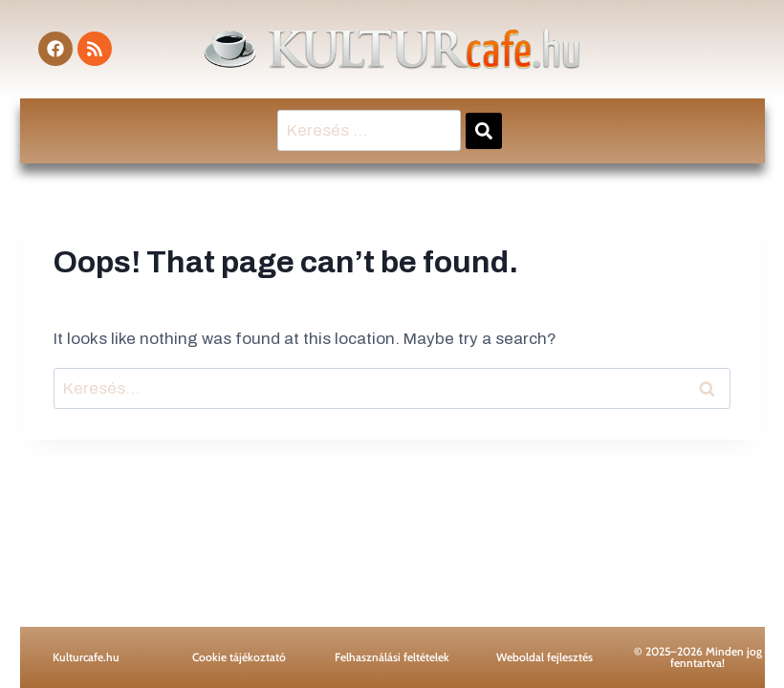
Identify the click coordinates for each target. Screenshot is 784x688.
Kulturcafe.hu (86, 657)
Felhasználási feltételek (392, 657)
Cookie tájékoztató (239, 657)
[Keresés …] (369, 130)
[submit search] (484, 131)
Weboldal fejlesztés (544, 657)
